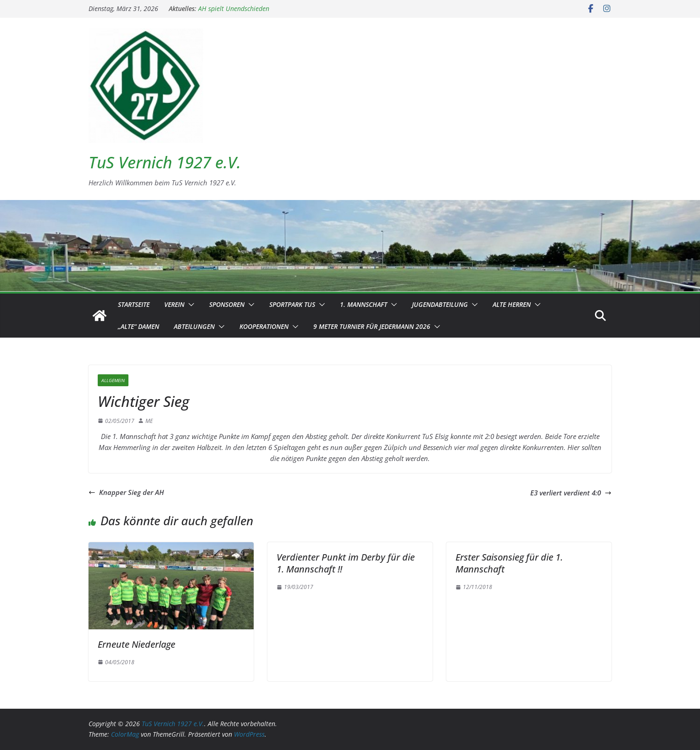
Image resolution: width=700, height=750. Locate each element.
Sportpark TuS (292, 304)
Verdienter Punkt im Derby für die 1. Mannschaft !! (346, 563)
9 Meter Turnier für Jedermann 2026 (372, 326)
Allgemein (113, 380)
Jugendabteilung (440, 304)
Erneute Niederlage (136, 644)
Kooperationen (264, 326)
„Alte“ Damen (139, 326)
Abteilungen (194, 326)
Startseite (134, 304)
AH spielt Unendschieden (234, 8)
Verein (174, 304)
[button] (189, 305)
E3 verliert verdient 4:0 (571, 493)
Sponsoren (227, 304)
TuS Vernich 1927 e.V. (165, 162)
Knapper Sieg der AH (126, 492)
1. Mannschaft (364, 304)
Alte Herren (512, 304)
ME (149, 421)
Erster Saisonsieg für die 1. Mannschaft (509, 563)
